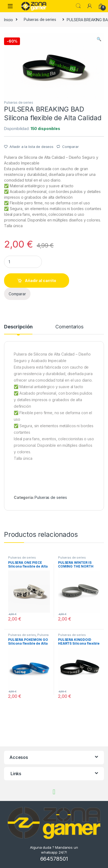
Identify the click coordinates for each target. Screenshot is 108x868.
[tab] (18, 329)
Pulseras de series (40, 19)
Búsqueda (78, 6)
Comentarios (69, 327)
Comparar (70, 147)
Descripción (18, 327)
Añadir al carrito (40, 281)
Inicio (9, 19)
